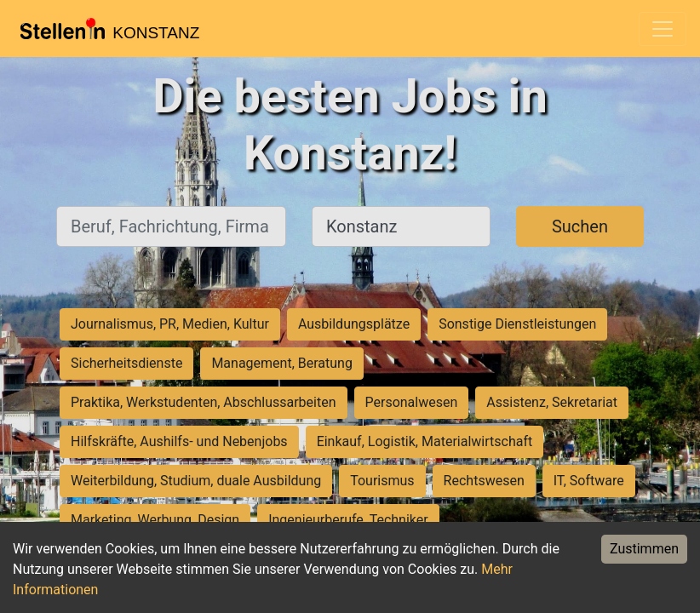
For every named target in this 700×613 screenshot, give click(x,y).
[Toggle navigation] (663, 29)
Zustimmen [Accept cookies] (644, 549)
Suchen (580, 226)
